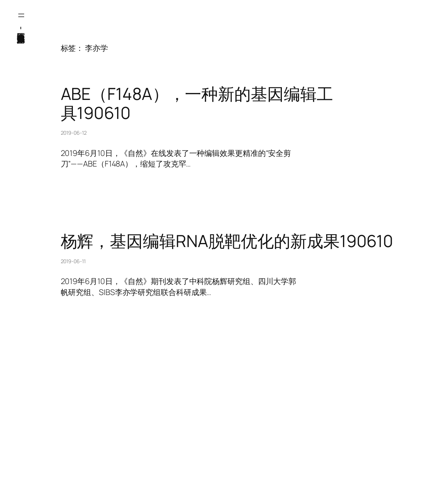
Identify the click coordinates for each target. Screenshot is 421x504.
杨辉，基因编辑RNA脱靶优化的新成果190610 (227, 241)
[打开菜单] (21, 15)
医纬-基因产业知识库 (21, 27)
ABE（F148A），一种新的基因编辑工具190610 (197, 103)
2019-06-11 (73, 261)
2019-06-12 (74, 133)
